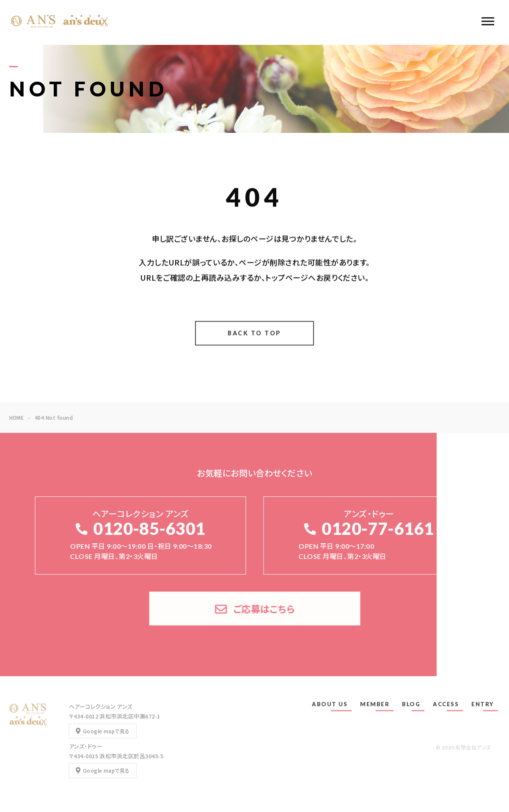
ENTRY (483, 704)
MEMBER (375, 704)
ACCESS (446, 704)
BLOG (411, 704)
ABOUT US (330, 704)
